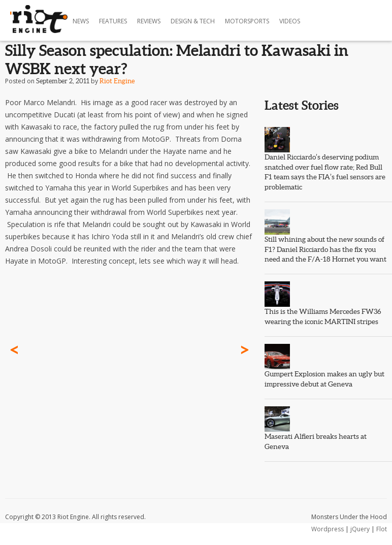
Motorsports (247, 21)
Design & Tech (193, 21)
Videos (290, 21)
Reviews (149, 21)
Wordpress (328, 529)
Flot (382, 529)
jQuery (360, 529)
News (81, 21)
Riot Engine (117, 81)
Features (113, 21)
